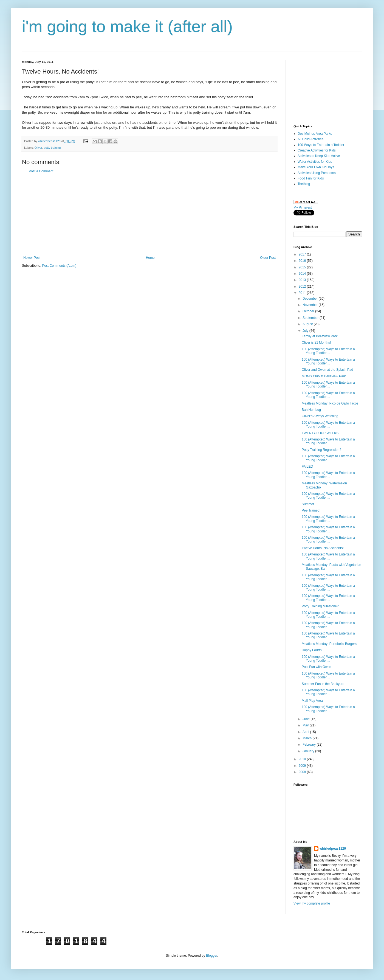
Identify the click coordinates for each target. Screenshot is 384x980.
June (307, 719)
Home (150, 258)
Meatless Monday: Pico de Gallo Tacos (330, 403)
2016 (303, 261)
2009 (303, 766)
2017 (303, 254)
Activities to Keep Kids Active (319, 156)
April (306, 732)
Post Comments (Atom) (59, 266)
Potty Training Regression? (321, 450)
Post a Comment (41, 171)
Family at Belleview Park (320, 336)
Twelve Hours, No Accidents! (323, 548)
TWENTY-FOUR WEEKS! (321, 433)
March (308, 738)
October (309, 311)
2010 (303, 759)
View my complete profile (312, 903)
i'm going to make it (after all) (127, 26)
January (309, 751)
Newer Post (32, 258)
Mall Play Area (312, 701)
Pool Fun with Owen (316, 667)
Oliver (38, 148)
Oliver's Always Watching (320, 416)
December (311, 299)
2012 (303, 287)
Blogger (212, 956)
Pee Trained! (311, 510)
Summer (308, 504)
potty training (52, 148)
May (306, 725)
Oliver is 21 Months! (316, 342)
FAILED (307, 467)
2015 (303, 267)
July (306, 331)
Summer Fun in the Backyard (323, 684)
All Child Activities (310, 139)
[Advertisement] (149, 215)
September (311, 318)
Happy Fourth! (312, 650)
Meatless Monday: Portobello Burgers (329, 644)
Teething (304, 184)
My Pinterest (303, 207)
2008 (303, 772)
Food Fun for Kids (311, 178)
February (310, 745)
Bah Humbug (311, 410)
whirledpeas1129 (50, 141)
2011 (303, 293)
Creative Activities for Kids (317, 150)
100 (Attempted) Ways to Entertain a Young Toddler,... (328, 351)
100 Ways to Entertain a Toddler (321, 145)
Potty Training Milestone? (320, 606)
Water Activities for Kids (315, 162)
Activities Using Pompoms (317, 173)
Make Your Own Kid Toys (316, 167)
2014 (303, 274)
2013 (303, 280)
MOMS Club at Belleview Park (324, 376)
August (308, 324)
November (311, 305)
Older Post (268, 258)
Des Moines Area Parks (315, 134)
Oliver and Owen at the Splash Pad (327, 370)
